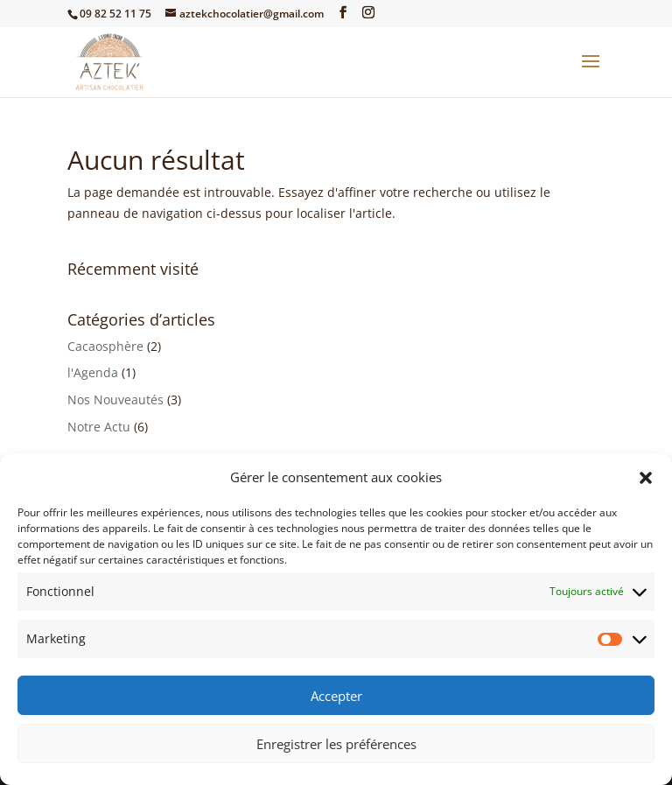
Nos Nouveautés (115, 400)
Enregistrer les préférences (336, 744)
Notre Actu (99, 427)
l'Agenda (93, 372)
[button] (646, 478)
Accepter (336, 696)
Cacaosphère (105, 346)
